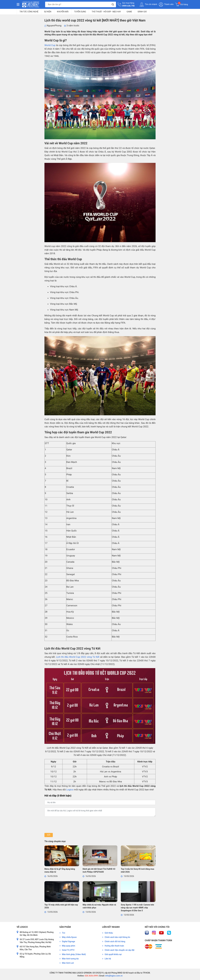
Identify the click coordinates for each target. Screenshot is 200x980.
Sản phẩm (65, 927)
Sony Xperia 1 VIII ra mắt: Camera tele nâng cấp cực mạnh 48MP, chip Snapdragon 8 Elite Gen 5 (137, 908)
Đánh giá (142, 12)
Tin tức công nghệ (29, 12)
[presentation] (66, 825)
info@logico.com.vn (114, 976)
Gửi (49, 835)
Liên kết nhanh (111, 927)
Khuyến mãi (63, 12)
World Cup (50, 45)
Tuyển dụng (80, 12)
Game (129, 12)
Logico (70, 790)
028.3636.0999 (91, 976)
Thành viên (166, 5)
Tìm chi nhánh (148, 4)
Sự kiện (48, 12)
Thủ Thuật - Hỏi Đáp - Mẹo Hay (106, 12)
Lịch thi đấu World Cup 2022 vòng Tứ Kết (78, 657)
